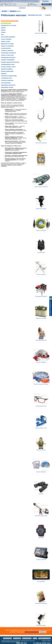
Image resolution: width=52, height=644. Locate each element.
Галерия (48, 15)
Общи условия (7, 638)
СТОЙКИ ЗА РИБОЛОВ (7, 51)
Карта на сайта (46, 641)
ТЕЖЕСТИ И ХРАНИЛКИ (7, 46)
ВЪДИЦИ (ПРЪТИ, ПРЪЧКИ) (9, 26)
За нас (35, 638)
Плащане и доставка (44, 638)
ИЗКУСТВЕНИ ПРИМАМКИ (8, 37)
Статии (4, 11)
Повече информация (32, 632)
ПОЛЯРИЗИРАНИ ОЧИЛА (8, 65)
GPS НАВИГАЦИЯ (6, 83)
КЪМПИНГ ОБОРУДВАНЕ (8, 60)
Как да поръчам (27, 638)
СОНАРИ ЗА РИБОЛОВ (7, 80)
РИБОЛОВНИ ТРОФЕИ (7, 87)
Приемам (43, 632)
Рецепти (13, 11)
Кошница (46, 1)
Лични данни (17, 638)
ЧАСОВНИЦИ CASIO (6, 78)
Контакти (22, 8)
